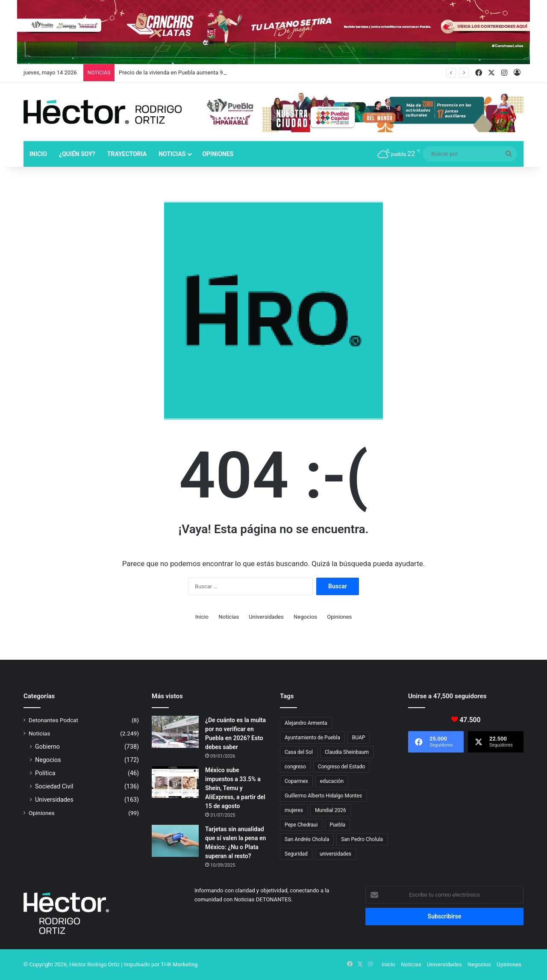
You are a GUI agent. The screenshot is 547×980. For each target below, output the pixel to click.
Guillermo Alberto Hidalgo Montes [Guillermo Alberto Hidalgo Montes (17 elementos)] (323, 796)
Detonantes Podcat (53, 720)
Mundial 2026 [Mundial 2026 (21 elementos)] (331, 810)
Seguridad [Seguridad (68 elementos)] (296, 854)
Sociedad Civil (54, 786)
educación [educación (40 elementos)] (332, 781)
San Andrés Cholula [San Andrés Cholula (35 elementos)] (307, 839)
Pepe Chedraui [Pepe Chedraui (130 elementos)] (301, 825)
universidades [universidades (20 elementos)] (335, 854)
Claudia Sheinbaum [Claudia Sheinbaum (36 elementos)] (347, 752)
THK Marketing (179, 964)
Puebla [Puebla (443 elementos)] (337, 825)
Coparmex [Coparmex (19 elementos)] (296, 781)
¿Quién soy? (77, 154)
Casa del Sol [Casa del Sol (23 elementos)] (299, 752)
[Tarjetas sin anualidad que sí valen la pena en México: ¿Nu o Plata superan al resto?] (175, 841)
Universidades (266, 617)
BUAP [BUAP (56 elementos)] (359, 738)
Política (45, 773)
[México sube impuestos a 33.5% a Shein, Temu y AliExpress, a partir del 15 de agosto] (175, 782)
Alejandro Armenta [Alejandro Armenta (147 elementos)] (306, 723)
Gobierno (47, 747)
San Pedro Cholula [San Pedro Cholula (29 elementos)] (362, 839)
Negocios (305, 617)
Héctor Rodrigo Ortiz (94, 964)
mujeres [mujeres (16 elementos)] (294, 810)
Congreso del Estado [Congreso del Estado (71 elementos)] (341, 767)
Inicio (38, 154)
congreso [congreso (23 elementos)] (295, 767)
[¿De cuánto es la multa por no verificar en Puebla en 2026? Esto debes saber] (175, 732)
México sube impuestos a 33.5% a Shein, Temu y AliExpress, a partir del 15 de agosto (235, 788)
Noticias (172, 154)
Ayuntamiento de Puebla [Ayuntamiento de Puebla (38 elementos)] (312, 738)
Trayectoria (127, 154)
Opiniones (218, 154)
